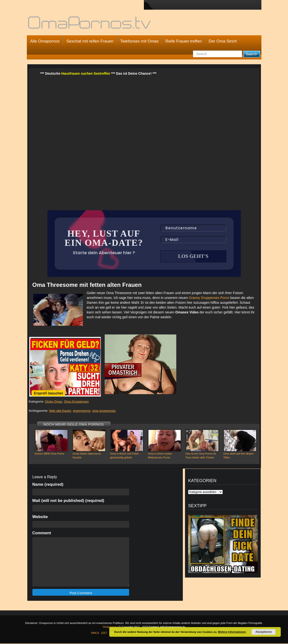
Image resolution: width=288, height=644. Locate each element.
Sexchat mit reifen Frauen (90, 41)
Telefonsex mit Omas (139, 41)
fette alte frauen (60, 411)
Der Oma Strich (223, 41)
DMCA (95, 633)
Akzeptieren (264, 632)
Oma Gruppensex (76, 402)
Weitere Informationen (232, 632)
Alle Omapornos (45, 41)
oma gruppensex (104, 411)
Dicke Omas (54, 402)
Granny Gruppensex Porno (209, 298)
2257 (104, 633)
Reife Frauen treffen (184, 41)
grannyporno (82, 411)
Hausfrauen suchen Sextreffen (86, 73)
